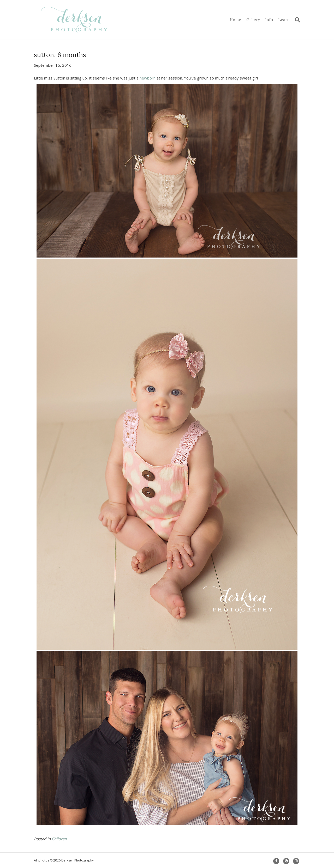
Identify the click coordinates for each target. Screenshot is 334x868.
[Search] (296, 20)
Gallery (253, 20)
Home (235, 20)
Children (59, 839)
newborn (148, 78)
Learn (284, 20)
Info (269, 20)
